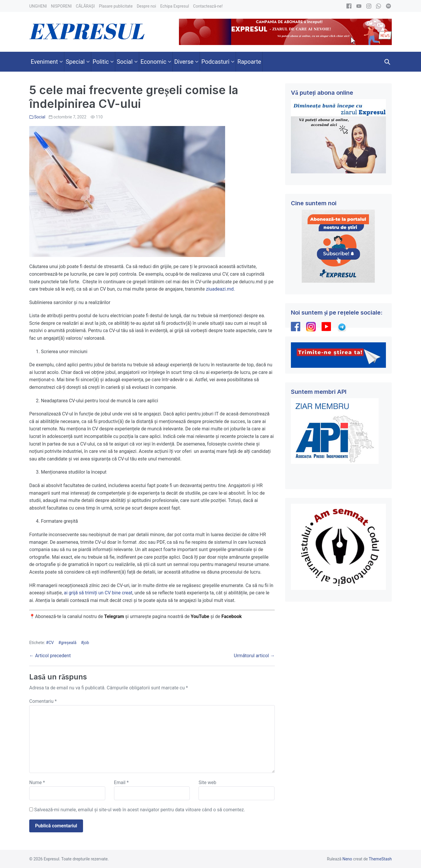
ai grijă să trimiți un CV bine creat (98, 593)
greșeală (69, 643)
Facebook (232, 616)
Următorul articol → (254, 656)
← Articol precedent (50, 656)
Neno (347, 859)
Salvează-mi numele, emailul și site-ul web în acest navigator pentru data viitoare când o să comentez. (140, 810)
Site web (207, 782)
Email (121, 782)
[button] (387, 62)
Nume (37, 782)
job (86, 643)
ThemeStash (380, 859)
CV (51, 643)
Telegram (114, 616)
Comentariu (43, 701)
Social (40, 117)
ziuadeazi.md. (221, 289)
